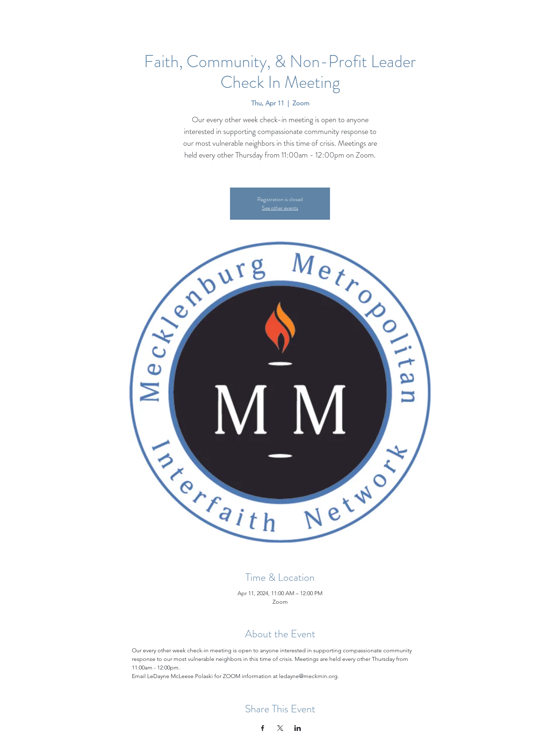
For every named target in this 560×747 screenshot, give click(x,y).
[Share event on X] (280, 728)
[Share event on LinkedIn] (298, 728)
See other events (280, 208)
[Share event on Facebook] (263, 728)
